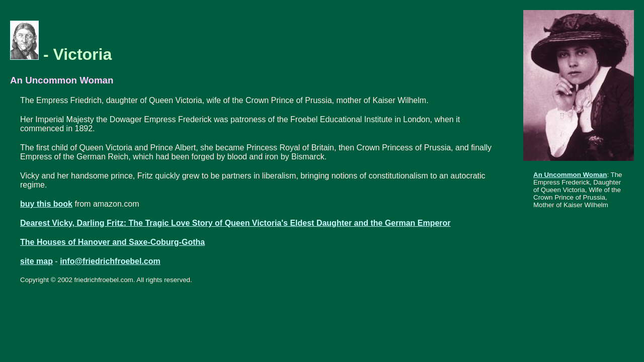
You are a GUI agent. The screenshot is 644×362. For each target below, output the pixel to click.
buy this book (46, 204)
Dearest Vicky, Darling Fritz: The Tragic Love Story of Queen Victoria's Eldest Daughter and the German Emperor (235, 223)
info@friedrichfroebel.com (110, 261)
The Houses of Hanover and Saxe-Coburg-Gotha (112, 242)
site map (36, 261)
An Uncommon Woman (570, 175)
